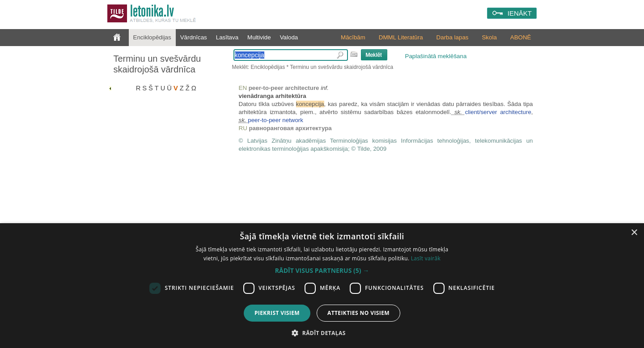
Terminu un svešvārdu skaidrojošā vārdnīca (157, 64)
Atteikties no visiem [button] (358, 313)
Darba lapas (453, 37)
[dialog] (322, 286)
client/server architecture (498, 112)
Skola (489, 37)
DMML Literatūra (401, 37)
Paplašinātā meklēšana (436, 56)
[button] (322, 271)
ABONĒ (521, 37)
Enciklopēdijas (152, 37)
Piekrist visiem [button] (277, 313)
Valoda (289, 37)
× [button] (634, 233)
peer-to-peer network (275, 120)
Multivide (259, 37)
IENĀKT (520, 13)
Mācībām (353, 37)
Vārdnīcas (194, 37)
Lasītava (227, 37)
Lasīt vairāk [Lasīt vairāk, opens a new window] (426, 258)
